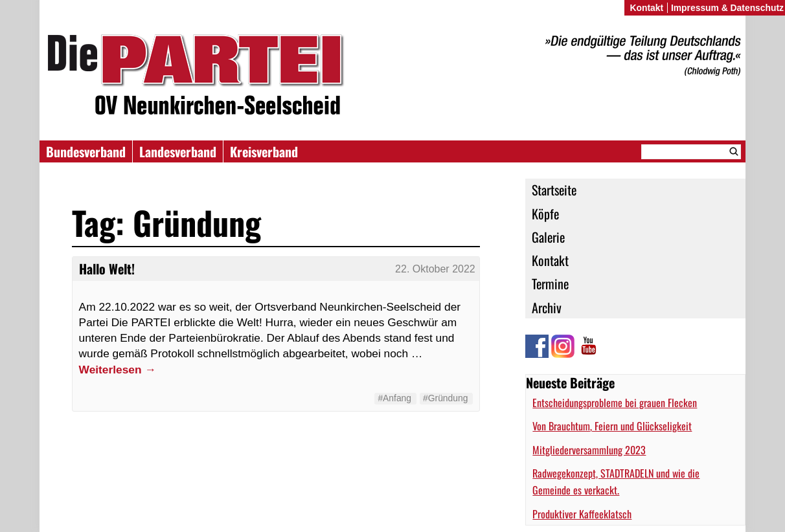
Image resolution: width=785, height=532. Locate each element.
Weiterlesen (118, 370)
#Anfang (394, 398)
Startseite (554, 190)
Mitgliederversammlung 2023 (589, 450)
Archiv (547, 307)
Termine (550, 283)
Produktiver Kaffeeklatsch (582, 514)
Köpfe (545, 214)
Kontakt (550, 260)
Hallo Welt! (107, 269)
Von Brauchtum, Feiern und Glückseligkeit (612, 426)
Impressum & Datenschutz (727, 8)
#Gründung (445, 398)
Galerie (548, 237)
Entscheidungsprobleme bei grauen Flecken (615, 403)
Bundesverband (86, 151)
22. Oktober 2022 (435, 269)
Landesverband (178, 151)
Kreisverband (264, 151)
